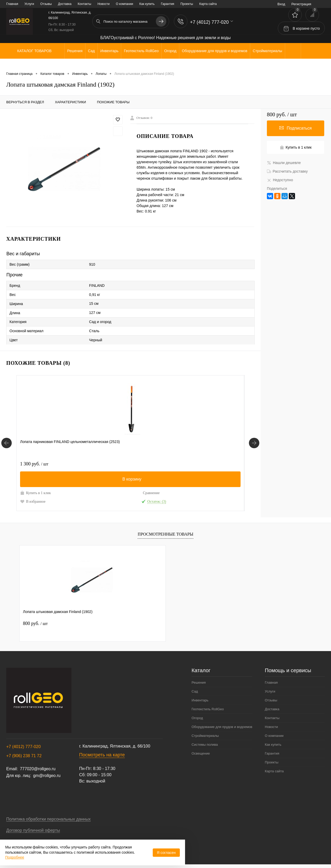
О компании (124, 4)
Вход (281, 4)
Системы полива (205, 745)
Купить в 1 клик (35, 493)
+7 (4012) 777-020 (23, 747)
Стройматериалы (205, 736)
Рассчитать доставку (287, 171)
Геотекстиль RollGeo (208, 709)
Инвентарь (200, 700)
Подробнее (15, 857)
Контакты (84, 4)
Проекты (187, 4)
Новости (103, 4)
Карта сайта (208, 4)
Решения (199, 682)
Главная (12, 4)
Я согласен (166, 853)
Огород (197, 718)
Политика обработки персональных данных (48, 819)
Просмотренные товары (165, 534)
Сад (195, 691)
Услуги (29, 4)
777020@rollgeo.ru (38, 769)
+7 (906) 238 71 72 (24, 756)
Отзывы (46, 4)
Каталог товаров (34, 51)
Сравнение (68, 493)
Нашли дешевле (284, 163)
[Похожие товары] (7, 443)
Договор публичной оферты (33, 830)
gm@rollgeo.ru (47, 776)
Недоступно (280, 180)
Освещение (201, 753)
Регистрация (301, 4)
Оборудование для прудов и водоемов (222, 727)
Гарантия (167, 4)
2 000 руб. (186, 464)
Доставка (65, 4)
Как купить (147, 4)
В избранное (33, 501)
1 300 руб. (34, 464)
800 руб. (35, 623)
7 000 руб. (110, 464)
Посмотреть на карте (102, 755)
